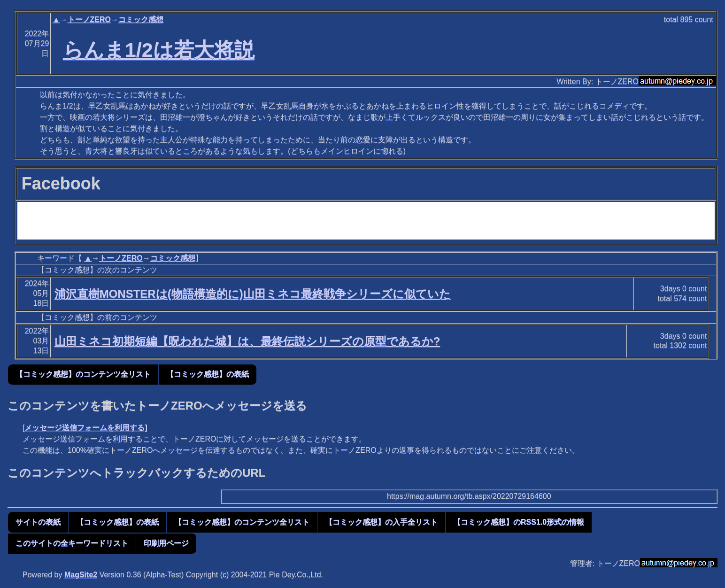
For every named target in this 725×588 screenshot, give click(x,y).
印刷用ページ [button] (166, 543)
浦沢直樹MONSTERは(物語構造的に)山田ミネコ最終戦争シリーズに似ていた (253, 294)
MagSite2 (81, 575)
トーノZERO (89, 19)
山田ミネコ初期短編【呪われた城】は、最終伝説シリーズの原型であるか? (247, 341)
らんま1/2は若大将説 (159, 50)
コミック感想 (141, 19)
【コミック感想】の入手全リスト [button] (381, 522)
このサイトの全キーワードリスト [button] (72, 543)
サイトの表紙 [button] (38, 522)
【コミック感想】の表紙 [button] (208, 374)
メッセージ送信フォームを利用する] (86, 428)
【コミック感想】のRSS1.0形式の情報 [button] (519, 522)
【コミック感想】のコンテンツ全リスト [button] (83, 374)
